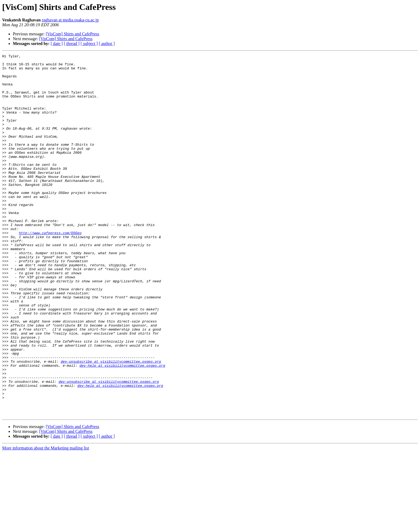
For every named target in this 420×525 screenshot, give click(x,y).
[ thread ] (72, 44)
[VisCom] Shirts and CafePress (72, 34)
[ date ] (57, 44)
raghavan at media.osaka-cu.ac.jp (70, 20)
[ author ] (107, 44)
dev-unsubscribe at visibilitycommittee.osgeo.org (111, 423)
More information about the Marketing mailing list (46, 520)
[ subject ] (89, 44)
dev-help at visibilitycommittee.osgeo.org (122, 428)
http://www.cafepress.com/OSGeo (50, 269)
